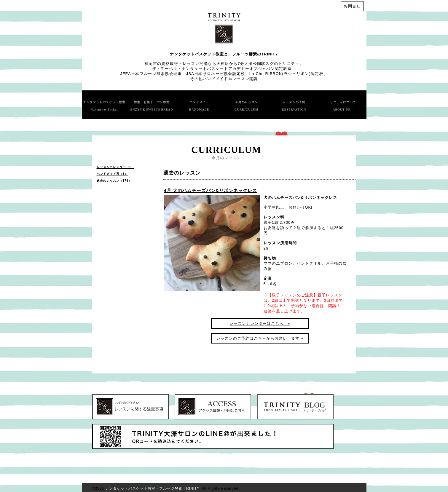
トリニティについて (341, 106)
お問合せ (352, 6)
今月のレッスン (247, 106)
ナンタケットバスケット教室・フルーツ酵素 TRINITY (152, 488)
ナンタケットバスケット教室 (104, 106)
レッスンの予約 (294, 106)
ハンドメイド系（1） (112, 174)
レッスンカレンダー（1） (116, 167)
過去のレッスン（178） (114, 181)
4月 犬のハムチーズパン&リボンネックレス (211, 190)
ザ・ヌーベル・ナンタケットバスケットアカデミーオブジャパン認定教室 (222, 69)
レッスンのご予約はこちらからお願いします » (260, 338)
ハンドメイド (199, 106)
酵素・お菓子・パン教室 (152, 106)
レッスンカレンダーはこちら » (260, 324)
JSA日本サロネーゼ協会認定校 (216, 74)
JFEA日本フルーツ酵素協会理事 (151, 74)
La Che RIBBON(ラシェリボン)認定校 (286, 74)
